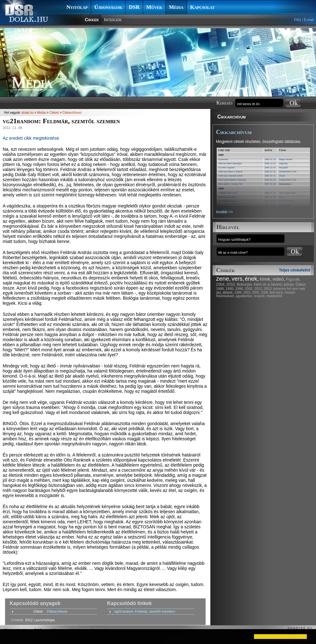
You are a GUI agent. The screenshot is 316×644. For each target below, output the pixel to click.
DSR (134, 7)
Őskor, (301, 284)
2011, (259, 289)
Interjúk (113, 19)
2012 (29, 620)
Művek (154, 7)
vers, (238, 279)
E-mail (309, 20)
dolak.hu (28, 113)
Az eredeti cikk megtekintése (31, 138)
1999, (238, 293)
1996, (240, 289)
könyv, (289, 284)
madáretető (274, 296)
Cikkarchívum (232, 117)
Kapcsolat (202, 7)
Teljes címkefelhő (295, 270)
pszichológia (45, 620)
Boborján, (245, 284)
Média (176, 7)
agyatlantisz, (245, 296)
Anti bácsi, (277, 293)
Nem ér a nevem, (269, 284)
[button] (10, 636)
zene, (223, 279)
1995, (230, 289)
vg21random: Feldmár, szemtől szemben (145, 612)
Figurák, (293, 279)
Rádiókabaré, (225, 296)
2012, (269, 289)
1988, (220, 289)
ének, (252, 279)
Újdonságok (108, 7)
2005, (256, 293)
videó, (279, 279)
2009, (265, 293)
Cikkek (92, 19)
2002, (249, 289)
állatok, (228, 292)
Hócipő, (290, 293)
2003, (247, 293)
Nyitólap (77, 7)
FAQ (298, 20)
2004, (221, 284)
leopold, (260, 296)
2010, (231, 284)
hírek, (266, 279)
